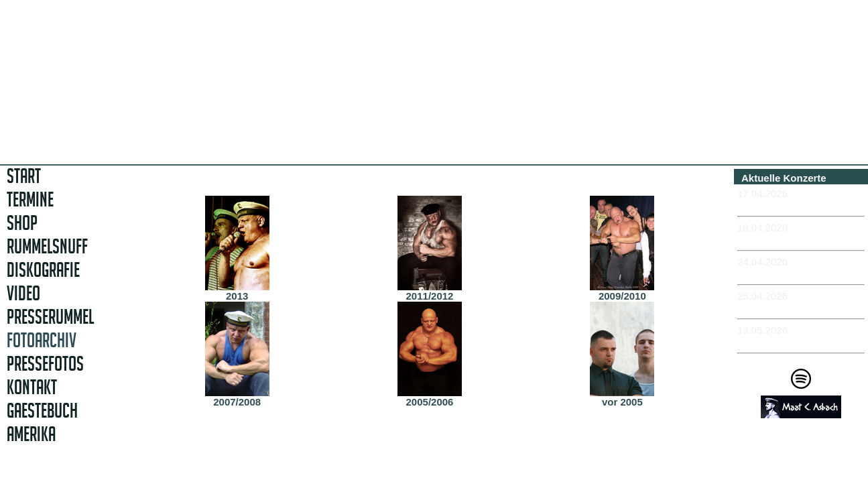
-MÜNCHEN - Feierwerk (793, 342)
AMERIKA (31, 434)
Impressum (806, 469)
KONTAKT (32, 387)
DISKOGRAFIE (43, 270)
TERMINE (30, 199)
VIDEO (23, 293)
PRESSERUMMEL (50, 317)
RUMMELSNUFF (47, 246)
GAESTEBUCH (42, 411)
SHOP (22, 223)
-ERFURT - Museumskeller (800, 205)
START (24, 176)
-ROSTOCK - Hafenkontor (798, 273)
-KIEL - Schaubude (782, 307)
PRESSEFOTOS (45, 364)
